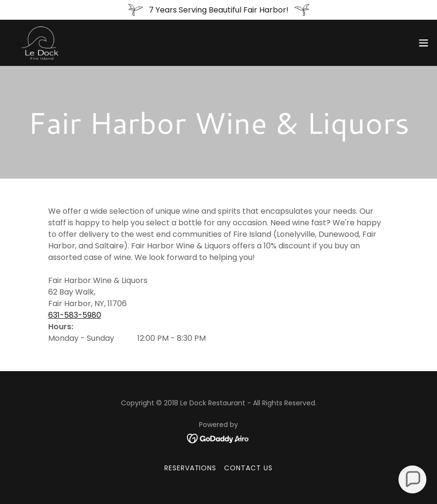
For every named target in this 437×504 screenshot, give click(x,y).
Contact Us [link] (248, 468)
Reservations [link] (191, 468)
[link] (40, 43)
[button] (424, 43)
